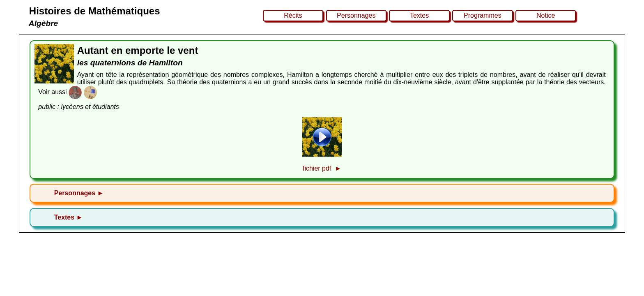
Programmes (483, 15)
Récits (293, 15)
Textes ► (69, 217)
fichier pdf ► (322, 168)
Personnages (356, 15)
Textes (419, 15)
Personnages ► (79, 193)
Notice (546, 15)
